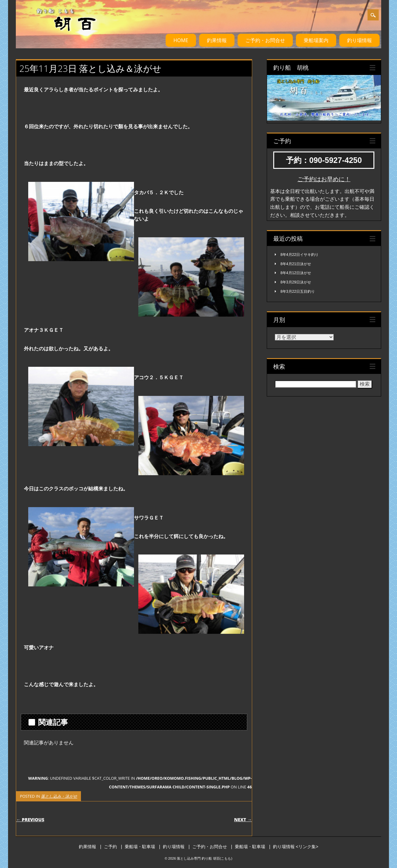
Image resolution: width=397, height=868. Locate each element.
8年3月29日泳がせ (296, 282)
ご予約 (110, 847)
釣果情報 (217, 40)
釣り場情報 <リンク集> (296, 847)
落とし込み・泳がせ (59, 796)
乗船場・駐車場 (140, 847)
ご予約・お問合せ (265, 40)
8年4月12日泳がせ (296, 273)
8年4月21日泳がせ (296, 264)
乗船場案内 (316, 40)
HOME (181, 40)
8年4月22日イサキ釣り (299, 255)
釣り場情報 (359, 40)
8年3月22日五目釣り (298, 292)
